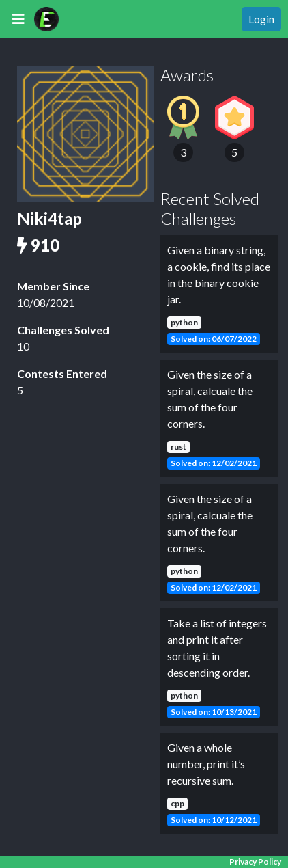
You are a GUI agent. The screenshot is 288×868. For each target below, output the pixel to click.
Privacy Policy (255, 862)
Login (261, 19)
